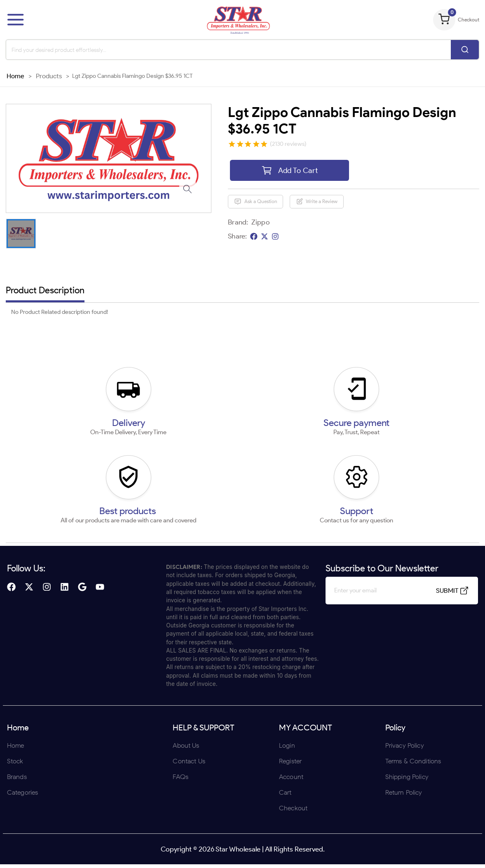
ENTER (199, 488)
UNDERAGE (286, 488)
